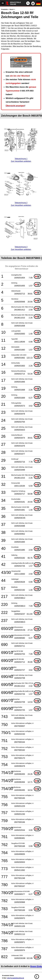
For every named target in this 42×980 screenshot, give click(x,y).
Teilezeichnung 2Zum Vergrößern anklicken (21, 203)
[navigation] (3, 3)
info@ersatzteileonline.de (16, 978)
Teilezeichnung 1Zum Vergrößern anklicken (21, 159)
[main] (21, 489)
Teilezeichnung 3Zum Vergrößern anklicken (21, 247)
